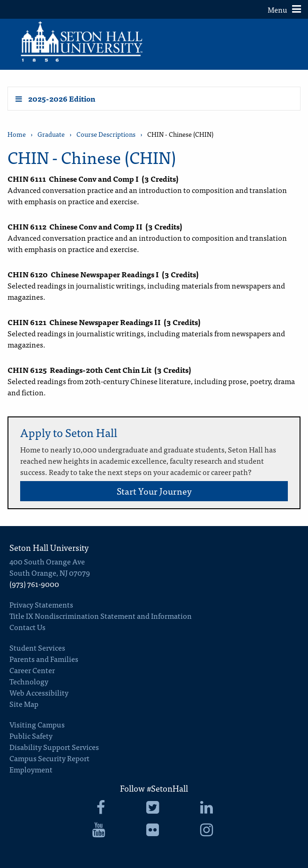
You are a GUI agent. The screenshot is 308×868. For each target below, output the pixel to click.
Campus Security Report (49, 758)
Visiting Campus (37, 724)
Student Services (37, 647)
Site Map (24, 704)
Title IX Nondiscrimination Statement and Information (101, 616)
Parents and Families (44, 659)
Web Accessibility (39, 692)
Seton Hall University (49, 547)
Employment (31, 769)
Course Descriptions (106, 134)
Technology (29, 681)
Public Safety (31, 735)
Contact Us (27, 627)
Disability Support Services (54, 747)
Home (17, 134)
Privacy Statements (41, 604)
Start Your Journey (154, 491)
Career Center (32, 670)
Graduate (51, 134)
